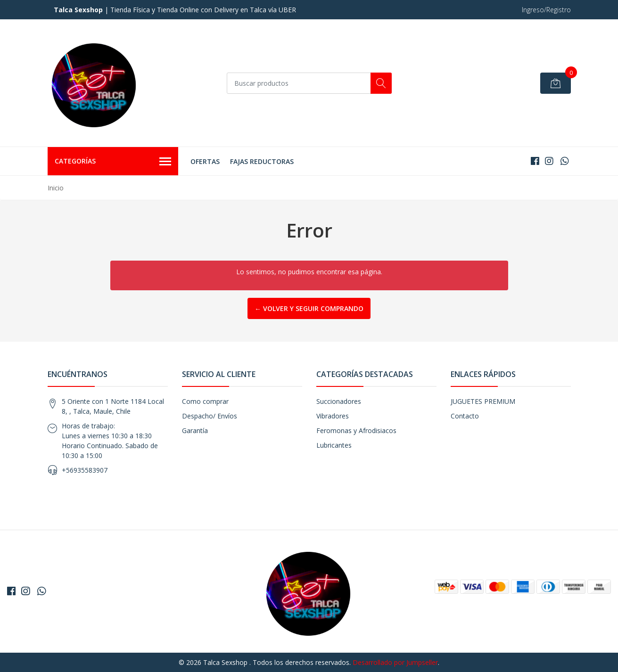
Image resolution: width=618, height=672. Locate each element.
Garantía (195, 430)
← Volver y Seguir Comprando (309, 308)
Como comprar (205, 401)
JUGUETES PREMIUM (483, 401)
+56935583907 (85, 470)
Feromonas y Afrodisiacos (356, 430)
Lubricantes (334, 445)
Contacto (465, 416)
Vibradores (333, 416)
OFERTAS (205, 161)
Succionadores (339, 401)
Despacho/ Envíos (210, 416)
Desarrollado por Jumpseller (395, 662)
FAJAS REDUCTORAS (262, 161)
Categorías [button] (113, 162)
